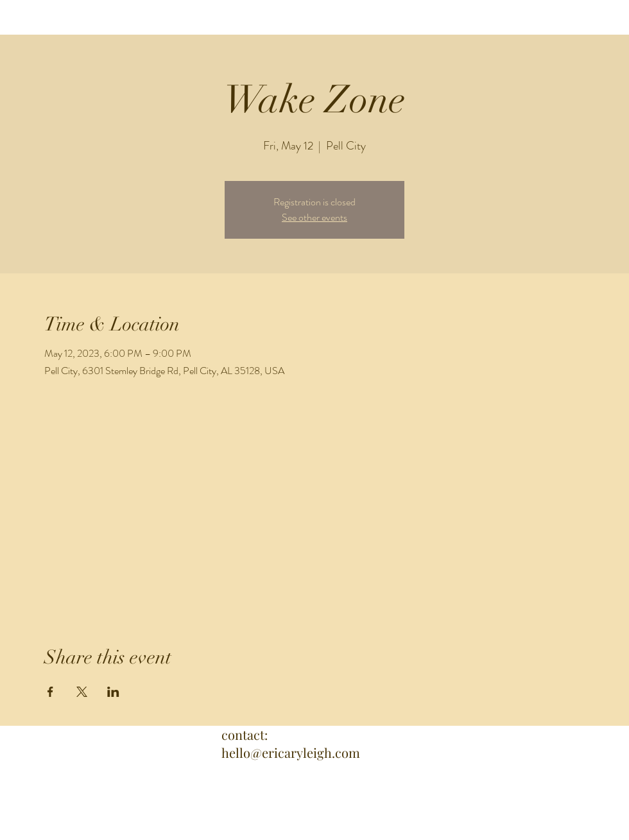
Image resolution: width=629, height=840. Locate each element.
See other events (314, 217)
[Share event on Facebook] (50, 692)
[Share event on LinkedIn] (113, 692)
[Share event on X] (82, 692)
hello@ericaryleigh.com (291, 752)
